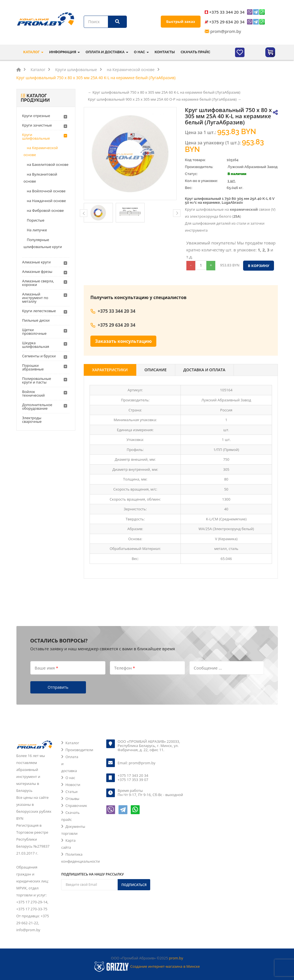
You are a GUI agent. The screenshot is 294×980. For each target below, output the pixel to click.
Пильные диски (36, 320)
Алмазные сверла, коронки (38, 283)
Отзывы (72, 799)
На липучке (37, 230)
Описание (155, 370)
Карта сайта (68, 844)
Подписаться (134, 885)
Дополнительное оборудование (37, 407)
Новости (73, 785)
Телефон (125, 668)
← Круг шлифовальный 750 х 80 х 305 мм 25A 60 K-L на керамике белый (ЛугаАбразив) (164, 92)
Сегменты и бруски (39, 356)
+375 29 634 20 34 (227, 22)
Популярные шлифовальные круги (43, 243)
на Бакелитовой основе (48, 164)
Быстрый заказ (181, 21)
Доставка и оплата (204, 370)
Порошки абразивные (33, 367)
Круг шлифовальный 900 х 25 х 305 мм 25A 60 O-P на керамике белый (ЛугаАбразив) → (165, 99)
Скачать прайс (195, 52)
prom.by (176, 958)
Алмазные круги (37, 262)
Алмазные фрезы (37, 271)
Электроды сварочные (32, 420)
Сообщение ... (208, 668)
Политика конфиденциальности (81, 858)
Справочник (76, 806)
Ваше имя (47, 668)
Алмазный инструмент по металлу (35, 298)
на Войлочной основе (46, 191)
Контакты (165, 52)
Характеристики (110, 370)
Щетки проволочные (34, 332)
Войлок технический (34, 393)
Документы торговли (73, 830)
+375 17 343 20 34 (133, 775)
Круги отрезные (36, 116)
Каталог (72, 743)
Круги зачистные (37, 125)
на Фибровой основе (45, 210)
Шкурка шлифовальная (36, 345)
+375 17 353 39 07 (133, 780)
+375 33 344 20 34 (227, 12)
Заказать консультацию (123, 341)
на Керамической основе (41, 151)
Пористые (36, 220)
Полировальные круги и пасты (37, 380)
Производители (79, 750)
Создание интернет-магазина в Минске (165, 966)
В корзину (259, 266)
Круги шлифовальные (36, 136)
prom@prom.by (226, 31)
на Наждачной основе (46, 201)
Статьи (71, 792)
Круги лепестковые (39, 311)
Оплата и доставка (70, 764)
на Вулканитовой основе (40, 178)
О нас (70, 778)
